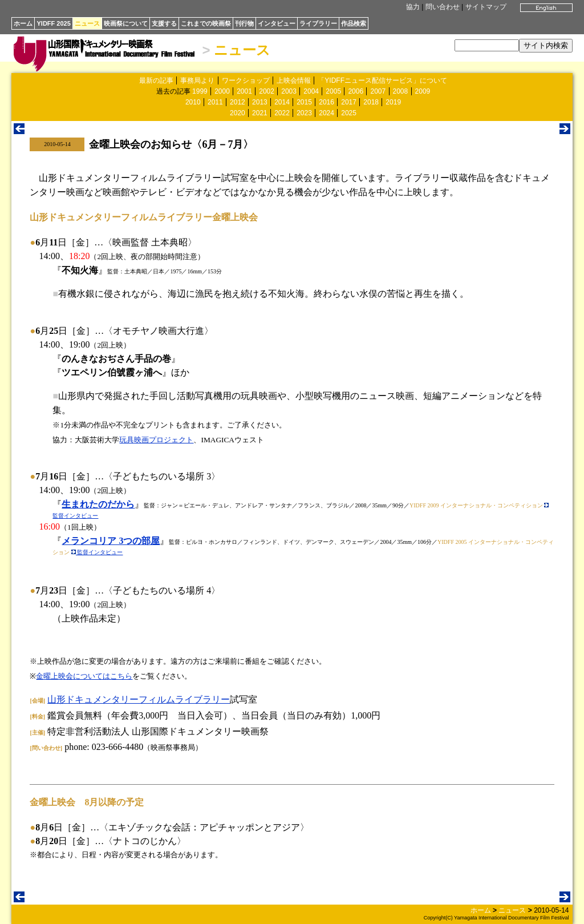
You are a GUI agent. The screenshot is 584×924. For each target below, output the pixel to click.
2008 (401, 91)
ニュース (87, 23)
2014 (282, 102)
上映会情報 (294, 80)
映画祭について (126, 23)
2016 (327, 102)
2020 (238, 113)
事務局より (197, 80)
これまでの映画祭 (206, 23)
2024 (327, 113)
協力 (413, 7)
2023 (304, 113)
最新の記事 (156, 80)
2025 (349, 113)
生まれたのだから (98, 504)
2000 (222, 91)
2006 (356, 91)
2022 (282, 113)
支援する (164, 23)
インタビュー (277, 23)
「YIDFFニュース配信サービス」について (382, 80)
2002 (267, 91)
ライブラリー (318, 23)
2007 (378, 91)
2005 (333, 91)
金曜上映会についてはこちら (84, 676)
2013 (260, 102)
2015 (304, 102)
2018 (371, 102)
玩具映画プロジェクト (156, 440)
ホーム (23, 23)
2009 (423, 91)
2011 (215, 102)
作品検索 (354, 23)
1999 (200, 91)
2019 (393, 102)
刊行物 (244, 23)
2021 (260, 113)
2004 (311, 91)
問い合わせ (443, 7)
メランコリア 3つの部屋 (111, 541)
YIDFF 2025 (53, 23)
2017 (349, 102)
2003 (289, 91)
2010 (193, 102)
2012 (238, 102)
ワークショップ (246, 80)
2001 (244, 91)
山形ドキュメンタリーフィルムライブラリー (139, 699)
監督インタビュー (97, 552)
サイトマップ (486, 7)
